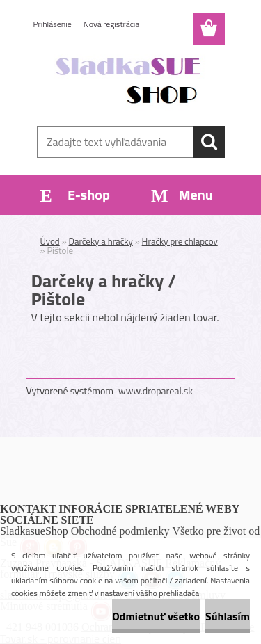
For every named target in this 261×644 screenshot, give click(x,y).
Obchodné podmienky (120, 531)
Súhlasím (228, 616)
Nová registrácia (112, 24)
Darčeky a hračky (101, 241)
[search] (209, 142)
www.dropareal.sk (156, 391)
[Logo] (130, 81)
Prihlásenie (53, 24)
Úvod (50, 241)
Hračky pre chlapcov (180, 241)
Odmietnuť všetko (156, 616)
